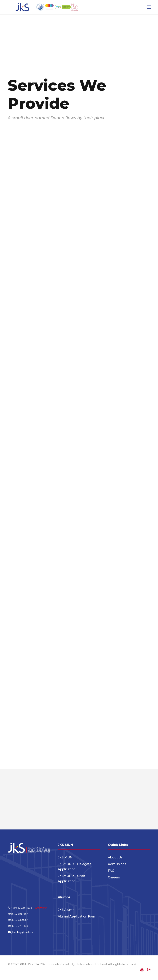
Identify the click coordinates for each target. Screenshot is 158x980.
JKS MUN (65, 858)
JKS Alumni (66, 911)
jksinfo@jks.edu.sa (22, 933)
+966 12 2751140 (18, 927)
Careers (114, 878)
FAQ (111, 872)
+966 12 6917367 (18, 915)
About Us (115, 858)
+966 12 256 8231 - (22, 908)
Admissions (117, 865)
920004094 (41, 908)
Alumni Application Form (77, 917)
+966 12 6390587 (18, 921)
